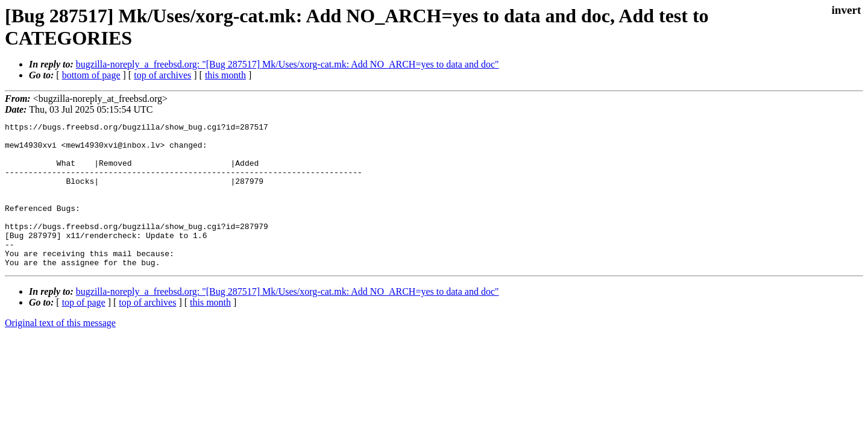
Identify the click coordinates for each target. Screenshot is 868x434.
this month (225, 75)
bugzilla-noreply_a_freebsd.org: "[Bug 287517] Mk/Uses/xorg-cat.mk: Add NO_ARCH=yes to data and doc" (288, 64)
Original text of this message (60, 352)
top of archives (162, 75)
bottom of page (91, 75)
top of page (84, 331)
